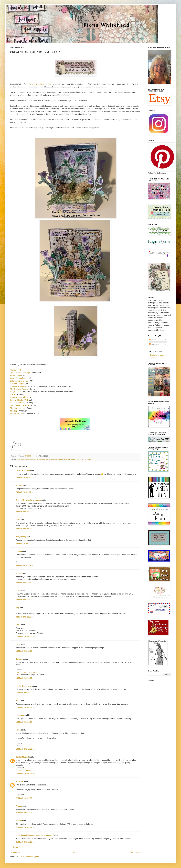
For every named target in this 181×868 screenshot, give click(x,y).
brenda (19, 551)
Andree (19, 806)
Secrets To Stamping (24, 770)
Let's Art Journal (23, 471)
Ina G (18, 701)
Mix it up (14, 411)
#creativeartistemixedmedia (47, 459)
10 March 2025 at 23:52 (25, 693)
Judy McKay (21, 537)
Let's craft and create (19, 381)
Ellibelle (19, 573)
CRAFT (14, 394)
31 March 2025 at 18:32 (25, 842)
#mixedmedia (62, 459)
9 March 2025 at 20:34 (25, 617)
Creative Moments (18, 386)
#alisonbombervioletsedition (26, 459)
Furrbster (20, 781)
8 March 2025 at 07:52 (25, 512)
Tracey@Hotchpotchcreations (28, 500)
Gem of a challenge (19, 378)
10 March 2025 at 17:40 (25, 678)
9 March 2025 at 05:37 (25, 543)
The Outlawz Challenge (20, 373)
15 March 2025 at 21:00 (25, 773)
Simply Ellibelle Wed (19, 400)
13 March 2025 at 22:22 (25, 749)
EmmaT (19, 485)
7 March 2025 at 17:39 (25, 492)
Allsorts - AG (16, 370)
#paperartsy (72, 459)
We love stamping (18, 403)
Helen (18, 730)
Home (76, 852)
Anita (18, 520)
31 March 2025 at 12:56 (25, 827)
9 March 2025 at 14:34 (25, 583)
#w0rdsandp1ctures (84, 459)
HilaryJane (20, 715)
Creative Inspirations (19, 397)
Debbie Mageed (22, 757)
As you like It (16, 392)
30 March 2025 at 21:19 (25, 813)
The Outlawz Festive (19, 389)
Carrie (18, 591)
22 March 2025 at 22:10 (25, 798)
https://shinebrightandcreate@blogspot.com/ (35, 835)
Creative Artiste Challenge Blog (39, 84)
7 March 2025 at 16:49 (25, 477)
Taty (18, 608)
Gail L (18, 625)
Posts (153, 340)
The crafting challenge (20, 405)
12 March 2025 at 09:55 (25, 707)
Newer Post (15, 852)
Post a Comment (20, 847)
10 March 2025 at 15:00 (25, 651)
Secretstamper (16, 413)
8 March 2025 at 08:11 (25, 529)
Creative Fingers (18, 384)
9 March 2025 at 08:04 (25, 566)
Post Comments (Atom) (30, 856)
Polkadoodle (15, 375)
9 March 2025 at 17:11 (25, 600)
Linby (18, 644)
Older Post (135, 852)
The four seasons (18, 408)
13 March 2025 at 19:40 (25, 722)
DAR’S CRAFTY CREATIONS (28, 672)
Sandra (19, 821)
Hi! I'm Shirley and (24, 686)
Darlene (19, 659)
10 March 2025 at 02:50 (25, 636)
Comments (155, 344)
